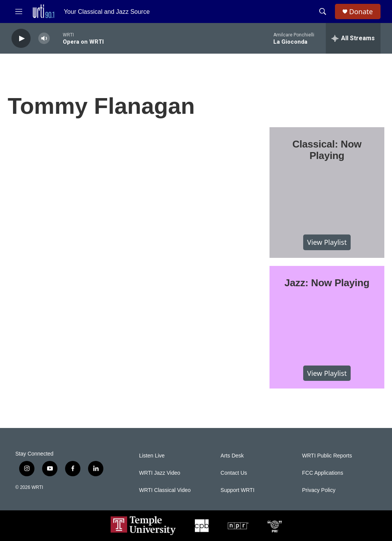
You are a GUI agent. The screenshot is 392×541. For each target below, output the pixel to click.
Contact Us (234, 473)
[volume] (44, 39)
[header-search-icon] (323, 11)
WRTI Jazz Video (160, 473)
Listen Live (152, 456)
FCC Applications (323, 473)
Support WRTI (237, 490)
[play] (21, 39)
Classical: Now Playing (327, 150)
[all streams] (353, 38)
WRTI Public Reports (327, 456)
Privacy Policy (319, 490)
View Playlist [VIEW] (327, 242)
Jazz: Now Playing (327, 283)
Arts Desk (232, 456)
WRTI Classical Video (165, 490)
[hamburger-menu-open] (19, 11)
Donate (361, 12)
